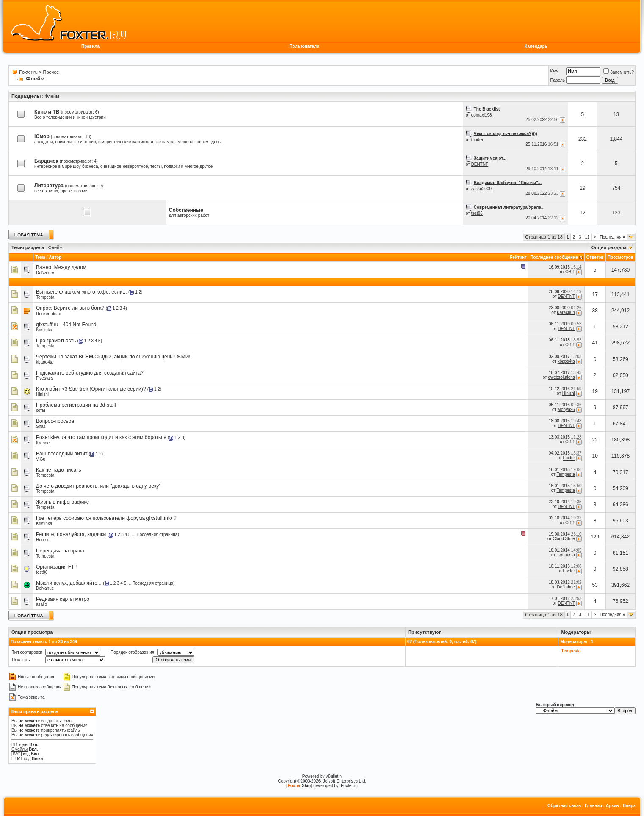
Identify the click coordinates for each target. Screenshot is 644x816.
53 (595, 585)
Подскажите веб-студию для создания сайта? (90, 373)
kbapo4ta (45, 362)
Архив (612, 806)
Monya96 (566, 409)
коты (41, 410)
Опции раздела (609, 247)
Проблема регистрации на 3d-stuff (76, 405)
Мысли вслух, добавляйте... (69, 583)
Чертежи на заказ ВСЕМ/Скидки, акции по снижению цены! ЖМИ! (113, 357)
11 (587, 237)
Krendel (43, 443)
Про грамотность (56, 341)
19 (595, 391)
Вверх (629, 806)
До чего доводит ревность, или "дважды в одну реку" (98, 486)
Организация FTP (57, 567)
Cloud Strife (564, 539)
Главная (593, 806)
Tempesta (45, 297)
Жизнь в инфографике (62, 502)
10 (595, 456)
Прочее (51, 72)
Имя (554, 71)
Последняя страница (157, 534)
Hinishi (42, 394)
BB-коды (20, 745)
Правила (90, 46)
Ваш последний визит (62, 454)
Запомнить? (619, 72)
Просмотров (621, 257)
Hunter (42, 540)
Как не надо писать (59, 470)
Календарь (536, 46)
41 (595, 343)
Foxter (569, 458)
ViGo (41, 459)
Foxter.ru (28, 72)
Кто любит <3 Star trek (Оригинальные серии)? (91, 389)
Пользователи (304, 46)
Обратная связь (564, 806)
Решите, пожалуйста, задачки (71, 534)
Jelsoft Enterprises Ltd (344, 781)
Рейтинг (518, 257)
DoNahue (45, 273)
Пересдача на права (60, 551)
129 (595, 537)
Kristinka (44, 330)
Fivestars (45, 378)
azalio (41, 604)
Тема (40, 257)
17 (595, 294)
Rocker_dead (48, 314)
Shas (41, 426)
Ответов (595, 257)
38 (595, 311)
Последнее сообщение (554, 257)
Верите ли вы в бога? (79, 308)
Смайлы (19, 749)
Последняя (612, 237)
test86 (477, 213)
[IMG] (17, 754)
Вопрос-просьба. (56, 421)
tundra (477, 140)
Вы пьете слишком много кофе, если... (82, 292)
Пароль (557, 80)
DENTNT (480, 164)
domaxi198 (482, 115)
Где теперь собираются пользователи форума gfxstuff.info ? (106, 518)
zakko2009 (481, 189)
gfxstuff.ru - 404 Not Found (66, 325)
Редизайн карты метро (63, 599)
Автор (55, 257)
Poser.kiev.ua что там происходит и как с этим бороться (101, 437)
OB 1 (570, 272)
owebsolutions (561, 377)
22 (595, 440)
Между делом (70, 267)
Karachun (566, 312)
